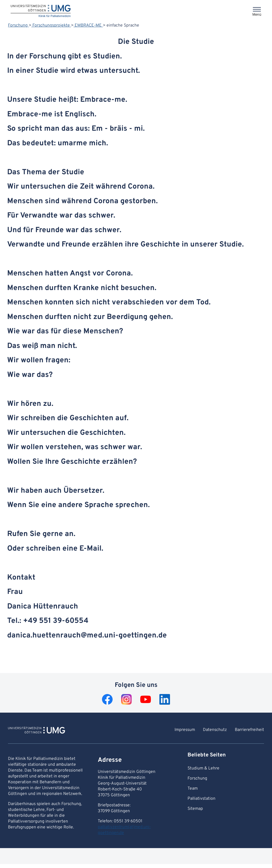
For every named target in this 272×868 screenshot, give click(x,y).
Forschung (18, 25)
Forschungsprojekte (51, 25)
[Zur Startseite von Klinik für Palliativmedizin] (37, 731)
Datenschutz (215, 730)
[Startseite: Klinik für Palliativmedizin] (41, 11)
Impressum (185, 730)
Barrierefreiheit (249, 730)
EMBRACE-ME (88, 25)
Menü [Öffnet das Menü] (257, 15)
